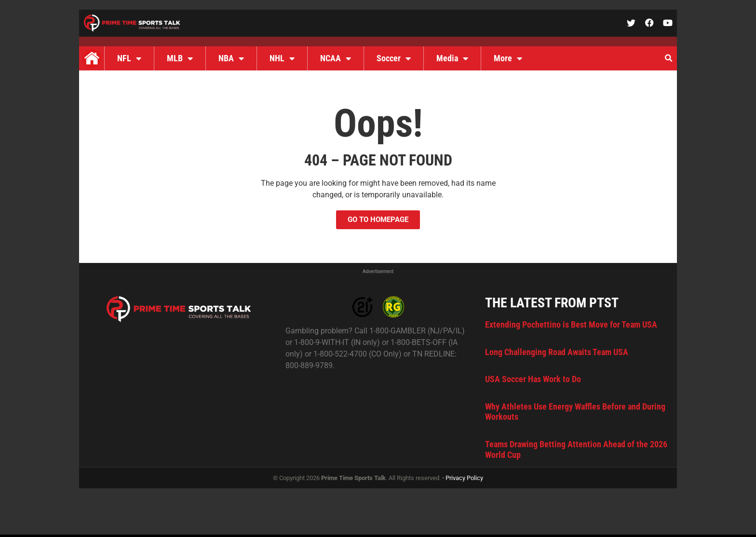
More (508, 58)
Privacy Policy (464, 478)
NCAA (336, 58)
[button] (668, 58)
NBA (231, 58)
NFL (129, 58)
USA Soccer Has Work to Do (533, 379)
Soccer (394, 58)
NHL (282, 58)
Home (92, 58)
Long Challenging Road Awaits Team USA (557, 352)
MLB (180, 58)
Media (452, 58)
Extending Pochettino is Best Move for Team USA (571, 324)
